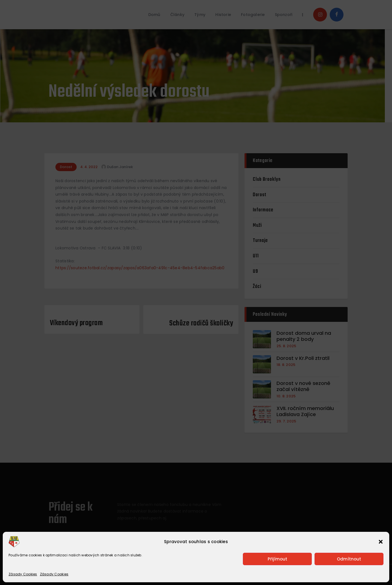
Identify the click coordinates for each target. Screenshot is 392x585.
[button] (381, 542)
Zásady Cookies (23, 574)
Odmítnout (349, 559)
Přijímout (277, 559)
